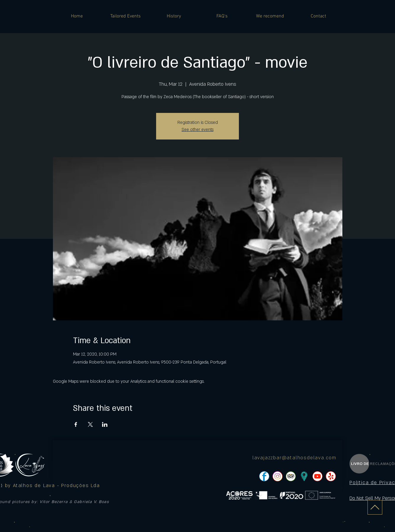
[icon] (304, 476)
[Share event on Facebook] (76, 424)
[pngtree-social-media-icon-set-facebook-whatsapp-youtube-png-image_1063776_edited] (264, 476)
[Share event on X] (90, 424)
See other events (197, 130)
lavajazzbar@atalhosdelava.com (294, 458)
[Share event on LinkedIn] (105, 424)
